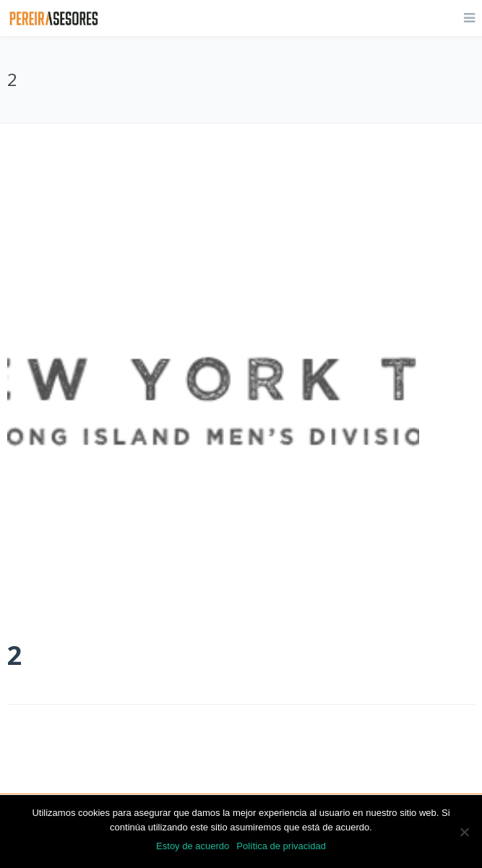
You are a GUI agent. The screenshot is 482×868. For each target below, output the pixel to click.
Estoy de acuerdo (193, 846)
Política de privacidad (281, 846)
